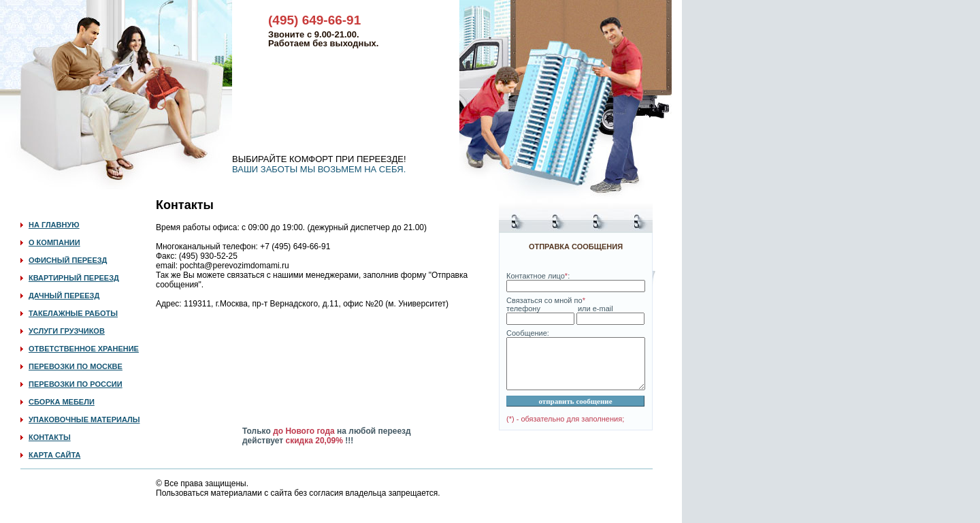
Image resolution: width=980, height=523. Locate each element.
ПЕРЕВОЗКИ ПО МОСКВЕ (76, 366)
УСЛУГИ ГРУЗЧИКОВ (67, 331)
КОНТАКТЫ (50, 437)
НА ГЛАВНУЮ (54, 225)
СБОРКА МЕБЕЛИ (62, 402)
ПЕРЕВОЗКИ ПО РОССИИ (76, 384)
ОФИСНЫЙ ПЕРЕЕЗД (68, 260)
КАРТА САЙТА (54, 455)
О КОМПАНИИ (54, 242)
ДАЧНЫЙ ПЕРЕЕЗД (64, 296)
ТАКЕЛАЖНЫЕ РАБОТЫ (73, 313)
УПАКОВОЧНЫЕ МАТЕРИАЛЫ (84, 419)
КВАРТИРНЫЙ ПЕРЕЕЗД (74, 278)
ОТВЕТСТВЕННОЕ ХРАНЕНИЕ (84, 349)
